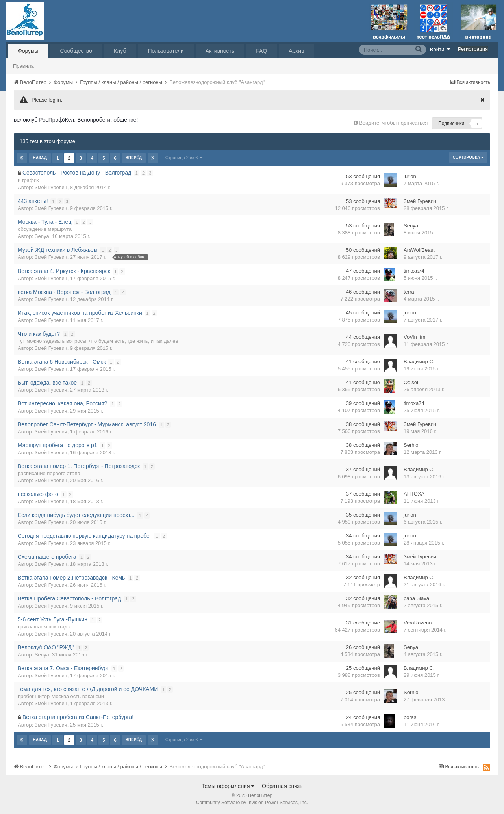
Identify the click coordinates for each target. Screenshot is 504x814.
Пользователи (166, 51)
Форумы (28, 51)
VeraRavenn (418, 623)
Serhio (411, 445)
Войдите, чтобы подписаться (393, 123)
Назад (40, 158)
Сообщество (76, 51)
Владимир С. (419, 361)
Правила (23, 66)
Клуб (120, 51)
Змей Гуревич (51, 187)
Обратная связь (282, 786)
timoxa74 (414, 271)
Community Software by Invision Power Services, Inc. (252, 803)
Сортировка (468, 157)
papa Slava (416, 598)
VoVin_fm (414, 337)
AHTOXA (414, 494)
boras (410, 717)
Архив (296, 51)
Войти (440, 49)
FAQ (261, 51)
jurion (410, 176)
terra (409, 292)
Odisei (411, 382)
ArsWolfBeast (419, 250)
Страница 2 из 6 (184, 158)
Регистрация (473, 49)
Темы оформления (228, 786)
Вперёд (133, 158)
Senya (42, 236)
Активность (220, 51)
